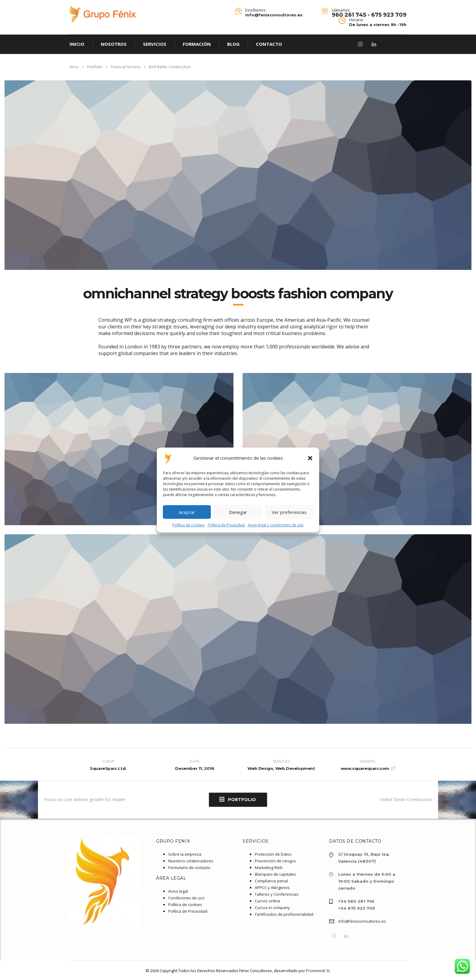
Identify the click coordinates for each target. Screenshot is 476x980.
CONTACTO (269, 44)
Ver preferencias (289, 512)
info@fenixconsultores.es (362, 921)
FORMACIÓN (197, 44)
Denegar (238, 512)
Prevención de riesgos (275, 861)
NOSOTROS (114, 44)
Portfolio (238, 799)
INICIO (77, 44)
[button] (310, 458)
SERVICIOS (155, 44)
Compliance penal (271, 881)
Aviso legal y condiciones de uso (276, 525)
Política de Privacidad (226, 525)
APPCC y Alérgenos (272, 888)
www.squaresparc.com (365, 768)
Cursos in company (272, 908)
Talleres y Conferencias (277, 894)
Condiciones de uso (186, 898)
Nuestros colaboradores (191, 861)
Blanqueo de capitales (275, 874)
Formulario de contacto (189, 868)
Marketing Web (269, 868)
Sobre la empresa (185, 854)
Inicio (74, 67)
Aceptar (187, 512)
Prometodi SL (318, 971)
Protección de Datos (273, 854)
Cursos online (267, 901)
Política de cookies (189, 525)
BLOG (233, 44)
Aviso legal (178, 891)
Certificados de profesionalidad (284, 914)
